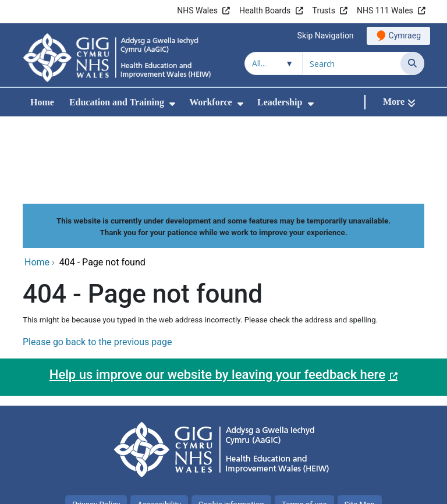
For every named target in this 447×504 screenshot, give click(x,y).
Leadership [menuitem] (280, 102)
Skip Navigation (326, 36)
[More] (399, 102)
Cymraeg (405, 36)
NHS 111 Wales (385, 10)
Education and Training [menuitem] (117, 102)
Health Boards (265, 10)
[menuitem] (172, 104)
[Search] (412, 63)
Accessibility (159, 426)
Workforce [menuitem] (210, 102)
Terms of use (304, 426)
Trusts (324, 10)
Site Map (360, 426)
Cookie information (231, 426)
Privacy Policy (96, 426)
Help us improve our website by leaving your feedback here (217, 297)
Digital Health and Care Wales (351, 489)
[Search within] (274, 63)
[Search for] (352, 63)
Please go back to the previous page (97, 264)
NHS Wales (197, 10)
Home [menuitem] (42, 102)
